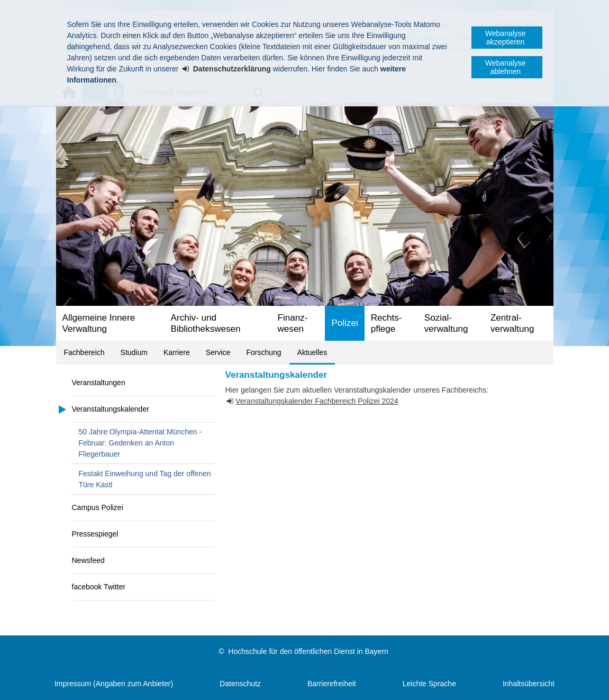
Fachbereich (84, 352)
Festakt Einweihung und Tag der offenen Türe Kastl (145, 479)
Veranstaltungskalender (111, 409)
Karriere (177, 352)
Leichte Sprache (429, 684)
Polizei (344, 323)
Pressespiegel (95, 534)
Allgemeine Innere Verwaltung (99, 323)
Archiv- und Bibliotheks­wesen (206, 323)
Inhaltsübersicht (529, 684)
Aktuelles (312, 352)
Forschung (263, 352)
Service (218, 352)
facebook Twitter (99, 587)
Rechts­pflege (387, 323)
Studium (134, 352)
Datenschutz (240, 684)
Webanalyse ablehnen (506, 67)
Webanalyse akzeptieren (506, 38)
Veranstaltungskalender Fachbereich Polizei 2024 (317, 401)
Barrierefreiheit (332, 684)
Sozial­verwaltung (446, 323)
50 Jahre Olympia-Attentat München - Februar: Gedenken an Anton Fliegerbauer (140, 443)
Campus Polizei (98, 507)
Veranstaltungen (99, 383)
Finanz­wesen (293, 323)
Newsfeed (88, 560)
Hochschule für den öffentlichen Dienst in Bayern (308, 651)
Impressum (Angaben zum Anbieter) (114, 684)
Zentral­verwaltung (512, 323)
